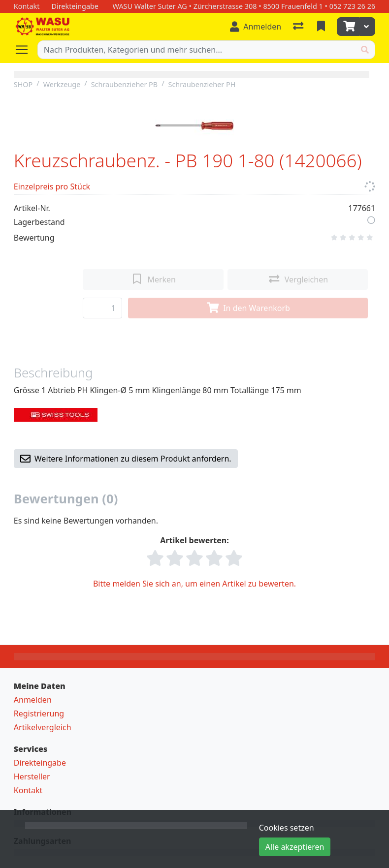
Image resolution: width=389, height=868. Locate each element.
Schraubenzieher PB (125, 84)
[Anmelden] (256, 27)
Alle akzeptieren (295, 847)
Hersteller (32, 776)
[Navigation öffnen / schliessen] (26, 50)
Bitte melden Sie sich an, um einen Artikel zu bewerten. (194, 584)
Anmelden (33, 700)
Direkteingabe (40, 763)
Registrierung (39, 713)
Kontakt (28, 790)
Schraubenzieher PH (202, 84)
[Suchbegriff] (196, 50)
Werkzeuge (62, 84)
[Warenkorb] (348, 27)
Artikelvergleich (43, 727)
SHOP (23, 84)
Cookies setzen (287, 828)
